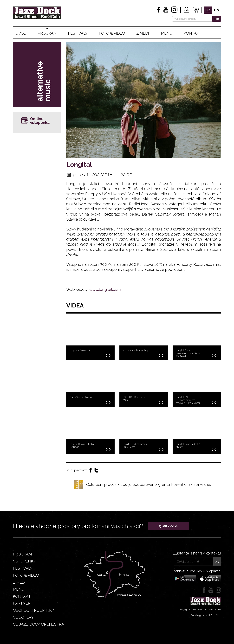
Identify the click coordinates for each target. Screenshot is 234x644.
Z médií (143, 33)
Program (47, 33)
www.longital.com (105, 289)
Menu (167, 33)
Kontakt (193, 33)
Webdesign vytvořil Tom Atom (206, 615)
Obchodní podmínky (34, 610)
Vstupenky (24, 561)
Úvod (21, 33)
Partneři (22, 603)
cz (208, 10)
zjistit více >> (168, 526)
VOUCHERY (23, 617)
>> (217, 561)
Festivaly (78, 33)
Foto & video (112, 33)
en (217, 10)
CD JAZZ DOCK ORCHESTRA (39, 624)
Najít (217, 19)
